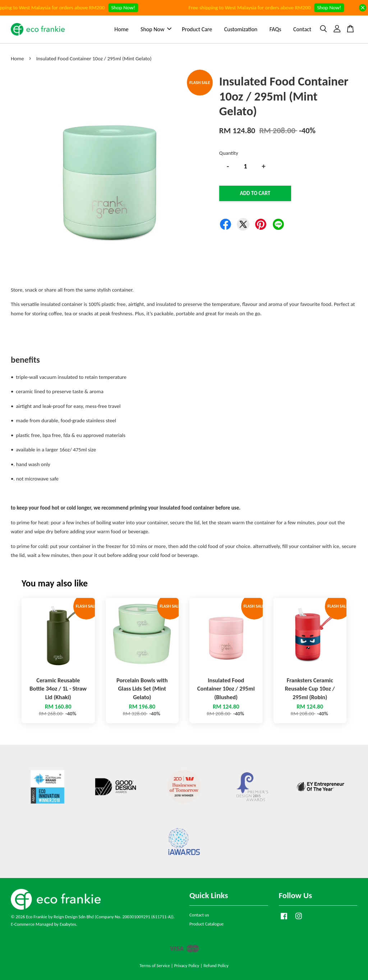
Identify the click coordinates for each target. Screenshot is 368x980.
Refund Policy (216, 965)
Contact (302, 29)
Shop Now (156, 29)
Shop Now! (127, 8)
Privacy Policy (187, 965)
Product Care (197, 29)
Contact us (199, 915)
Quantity (229, 153)
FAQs (275, 29)
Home (121, 29)
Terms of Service (155, 965)
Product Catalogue (206, 924)
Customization (241, 29)
